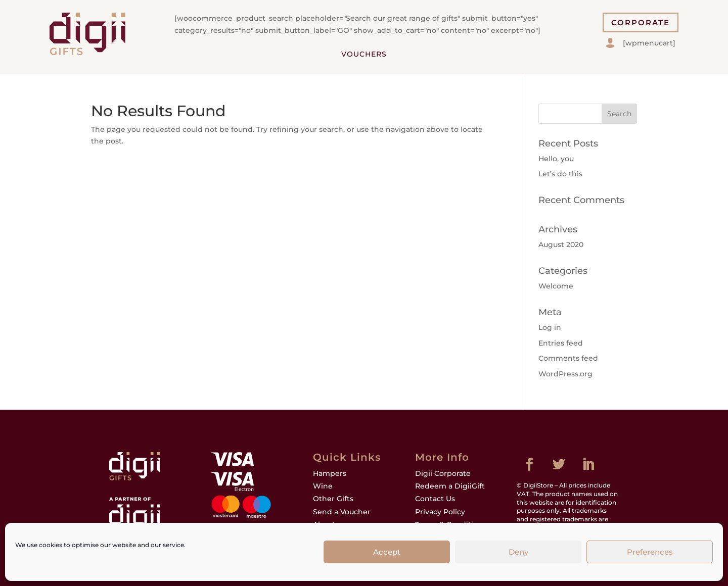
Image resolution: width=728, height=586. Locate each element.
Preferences (650, 552)
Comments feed (568, 358)
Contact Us (435, 499)
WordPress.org (565, 374)
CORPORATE (641, 22)
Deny (518, 552)
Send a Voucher (342, 512)
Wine (323, 486)
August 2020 (561, 245)
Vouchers (364, 54)
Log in (550, 327)
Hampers (330, 473)
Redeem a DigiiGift (450, 486)
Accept (387, 552)
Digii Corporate (443, 473)
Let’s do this (560, 174)
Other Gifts (333, 499)
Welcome (556, 286)
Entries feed (561, 343)
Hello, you (556, 159)
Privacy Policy (440, 512)
